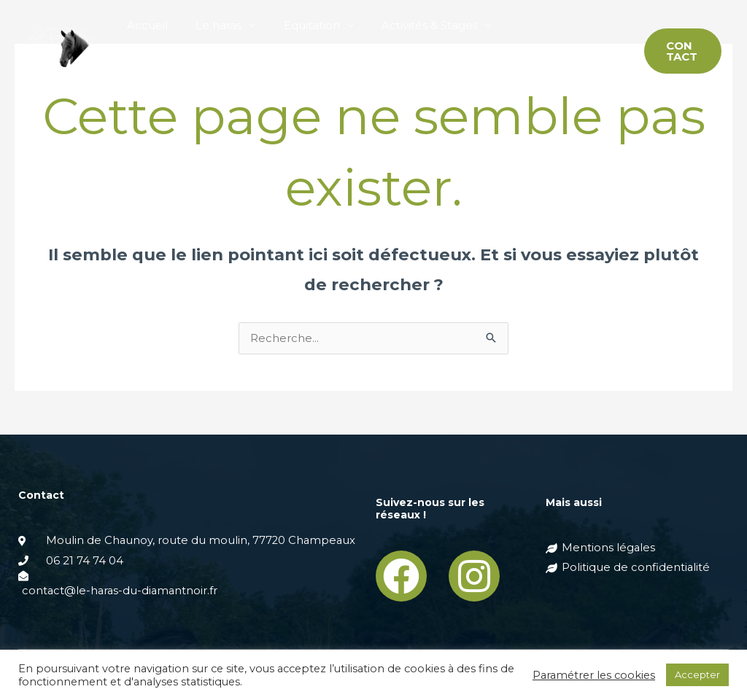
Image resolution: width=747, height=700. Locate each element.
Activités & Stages (409, 25)
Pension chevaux (539, 25)
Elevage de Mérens (178, 76)
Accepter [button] (697, 674)
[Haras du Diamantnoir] (62, 50)
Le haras (210, 25)
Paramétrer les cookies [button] (594, 675)
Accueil (144, 25)
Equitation (297, 25)
